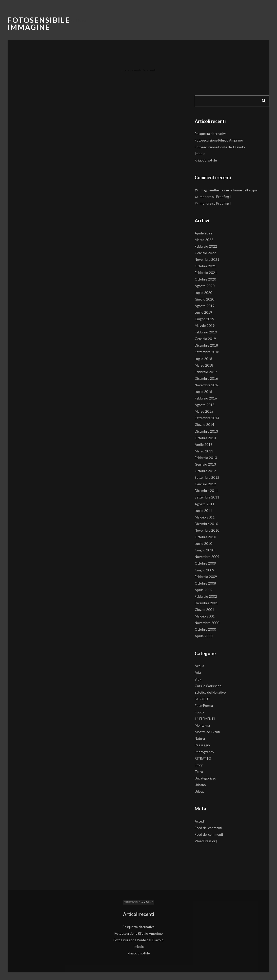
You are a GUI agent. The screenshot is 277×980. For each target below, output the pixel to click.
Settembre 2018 (207, 352)
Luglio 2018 (203, 359)
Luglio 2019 (203, 312)
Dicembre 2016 (206, 378)
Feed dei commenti (209, 834)
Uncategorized (205, 778)
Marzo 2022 (204, 240)
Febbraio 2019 (206, 332)
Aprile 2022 (204, 233)
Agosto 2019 (205, 306)
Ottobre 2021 (205, 266)
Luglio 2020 (203, 293)
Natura (200, 738)
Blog (198, 679)
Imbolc (200, 154)
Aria (198, 672)
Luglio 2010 (203, 544)
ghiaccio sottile (206, 160)
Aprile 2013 (204, 445)
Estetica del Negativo (210, 692)
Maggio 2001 (205, 616)
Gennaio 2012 (205, 484)
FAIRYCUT (202, 699)
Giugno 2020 (204, 299)
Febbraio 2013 (206, 458)
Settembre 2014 (207, 418)
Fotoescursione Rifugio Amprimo (219, 140)
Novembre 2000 (207, 623)
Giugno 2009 (204, 570)
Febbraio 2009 (206, 577)
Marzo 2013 (204, 451)
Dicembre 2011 (206, 491)
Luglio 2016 (203, 392)
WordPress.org (206, 841)
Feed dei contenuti (208, 828)
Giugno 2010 (204, 550)
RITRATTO (203, 758)
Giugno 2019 (204, 319)
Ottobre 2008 (205, 583)
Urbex (199, 791)
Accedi (200, 821)
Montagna (202, 725)
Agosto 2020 (205, 286)
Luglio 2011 (203, 511)
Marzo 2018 (204, 365)
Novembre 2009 (207, 557)
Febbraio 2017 (206, 372)
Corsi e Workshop (208, 686)
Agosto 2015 (205, 405)
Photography (204, 752)
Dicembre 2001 (206, 603)
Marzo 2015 (204, 411)
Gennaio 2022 (205, 253)
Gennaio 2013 (205, 464)
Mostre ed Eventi (207, 732)
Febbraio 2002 (206, 596)
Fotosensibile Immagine (39, 24)
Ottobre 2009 (205, 563)
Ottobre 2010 (205, 537)
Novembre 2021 (207, 259)
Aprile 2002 (204, 590)
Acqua (199, 666)
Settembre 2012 (207, 477)
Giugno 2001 (204, 610)
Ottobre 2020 (205, 279)
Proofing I (223, 197)
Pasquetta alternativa (211, 134)
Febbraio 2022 (206, 246)
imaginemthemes (212, 190)
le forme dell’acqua (244, 190)
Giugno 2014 (204, 425)
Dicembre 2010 (206, 524)
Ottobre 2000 (205, 629)
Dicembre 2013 (206, 431)
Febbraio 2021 (206, 273)
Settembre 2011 (207, 497)
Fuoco (199, 712)
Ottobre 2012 (205, 471)
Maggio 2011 (205, 517)
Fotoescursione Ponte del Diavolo (220, 147)
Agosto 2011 (205, 504)
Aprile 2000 (204, 636)
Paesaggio (202, 745)
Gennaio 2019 (205, 339)
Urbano (200, 785)
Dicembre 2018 (206, 345)
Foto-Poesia (204, 706)
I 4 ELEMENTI (205, 719)
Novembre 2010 (207, 530)
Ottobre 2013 (205, 438)
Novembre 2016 (207, 385)
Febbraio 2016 (206, 398)
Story (199, 765)
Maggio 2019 (205, 326)
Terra (199, 772)
